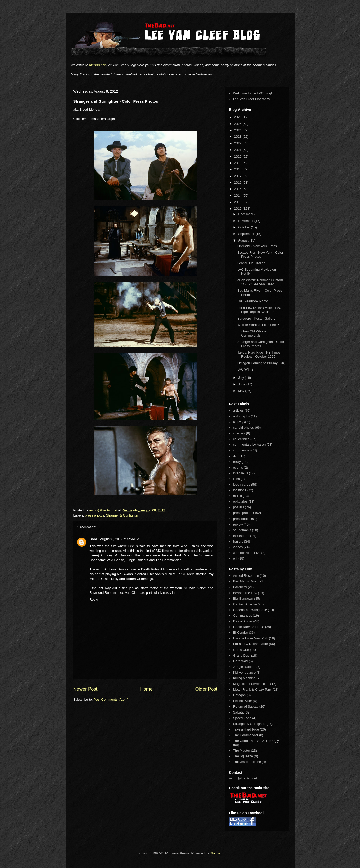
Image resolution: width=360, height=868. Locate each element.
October (244, 227)
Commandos (243, 616)
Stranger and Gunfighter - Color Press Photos (261, 344)
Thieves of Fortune (247, 762)
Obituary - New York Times (257, 246)
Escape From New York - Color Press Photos (260, 255)
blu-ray (238, 422)
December (246, 214)
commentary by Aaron (249, 445)
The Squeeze (243, 756)
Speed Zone (242, 718)
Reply (94, 600)
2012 (238, 208)
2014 (238, 196)
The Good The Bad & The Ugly (256, 741)
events (238, 467)
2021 (238, 150)
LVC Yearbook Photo (253, 301)
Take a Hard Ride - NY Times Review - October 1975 (259, 354)
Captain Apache (245, 604)
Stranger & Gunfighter (122, 515)
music (238, 496)
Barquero (240, 587)
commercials (243, 450)
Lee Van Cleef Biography (252, 99)
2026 (238, 117)
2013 (238, 202)
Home (146, 689)
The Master (242, 750)
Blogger (216, 853)
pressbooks (242, 519)
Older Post (206, 689)
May (242, 391)
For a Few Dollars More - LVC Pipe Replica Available (259, 310)
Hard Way (240, 661)
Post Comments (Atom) (111, 699)
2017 (238, 176)
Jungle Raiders (244, 667)
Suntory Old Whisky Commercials (252, 333)
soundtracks (242, 530)
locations (240, 490)
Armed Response (246, 576)
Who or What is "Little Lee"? (258, 325)
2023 (238, 137)
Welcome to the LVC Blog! (253, 93)
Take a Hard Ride (246, 729)
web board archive (247, 553)
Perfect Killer (243, 701)
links (236, 479)
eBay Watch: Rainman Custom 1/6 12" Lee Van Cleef (260, 282)
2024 (238, 130)
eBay (237, 462)
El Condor (241, 633)
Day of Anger (243, 621)
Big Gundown (243, 599)
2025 (238, 124)
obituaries (240, 501)
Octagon (239, 695)
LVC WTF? (245, 369)
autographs (242, 416)
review (238, 524)
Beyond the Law (245, 593)
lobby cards (242, 484)
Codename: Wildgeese (250, 610)
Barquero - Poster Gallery (256, 318)
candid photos (244, 428)
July (242, 378)
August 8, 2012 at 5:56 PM (120, 539)
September (247, 234)
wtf (235, 558)
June (242, 384)
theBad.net (97, 65)
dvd (236, 456)
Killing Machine (244, 678)
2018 (238, 169)
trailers (238, 541)
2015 (238, 189)
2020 (238, 156)
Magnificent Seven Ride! (251, 684)
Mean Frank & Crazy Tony (252, 689)
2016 (238, 182)
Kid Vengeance (244, 672)
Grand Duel (242, 655)
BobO (94, 539)
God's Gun (241, 650)
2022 (238, 143)
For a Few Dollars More (251, 644)
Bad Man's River (245, 581)
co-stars (239, 433)
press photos (94, 515)
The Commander (246, 735)
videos (238, 547)
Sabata (238, 712)
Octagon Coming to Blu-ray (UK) (261, 363)
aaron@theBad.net (104, 510)
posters (239, 507)
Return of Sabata (246, 706)
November (246, 221)
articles (238, 411)
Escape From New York (251, 638)
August (244, 240)
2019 (238, 163)
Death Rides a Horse (249, 627)
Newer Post (85, 689)
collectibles (241, 439)
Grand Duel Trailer (251, 263)
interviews (241, 473)
